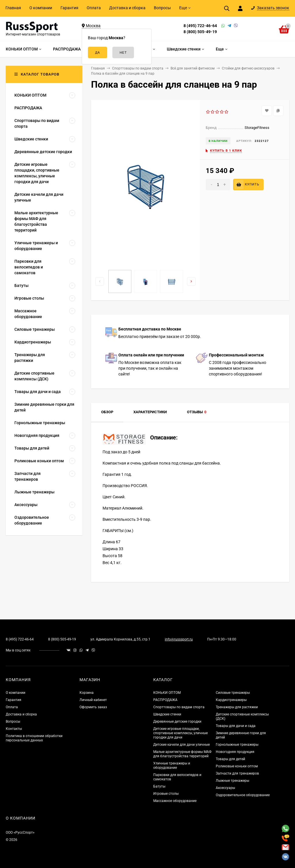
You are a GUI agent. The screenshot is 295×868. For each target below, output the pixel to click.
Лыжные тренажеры (232, 781)
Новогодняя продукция (235, 752)
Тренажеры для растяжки (237, 707)
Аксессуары (225, 788)
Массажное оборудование (175, 801)
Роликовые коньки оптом (237, 766)
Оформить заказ (93, 707)
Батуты (159, 786)
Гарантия (69, 8)
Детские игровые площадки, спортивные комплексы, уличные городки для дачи (180, 733)
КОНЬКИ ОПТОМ (167, 693)
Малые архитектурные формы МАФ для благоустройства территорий (182, 754)
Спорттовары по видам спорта (179, 707)
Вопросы (162, 8)
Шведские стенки (167, 714)
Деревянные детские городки (177, 722)
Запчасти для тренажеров (237, 773)
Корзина (87, 693)
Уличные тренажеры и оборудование (172, 765)
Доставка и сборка (127, 8)
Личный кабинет (93, 700)
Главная (13, 8)
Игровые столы (166, 794)
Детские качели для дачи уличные (181, 745)
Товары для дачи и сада (236, 726)
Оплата (94, 8)
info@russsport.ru (179, 639)
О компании (41, 8)
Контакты (14, 729)
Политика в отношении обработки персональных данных (34, 738)
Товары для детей (230, 759)
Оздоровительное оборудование (243, 795)
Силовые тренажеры (233, 693)
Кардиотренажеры (231, 700)
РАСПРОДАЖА (165, 700)
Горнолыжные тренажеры (237, 745)
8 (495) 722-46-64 (200, 26)
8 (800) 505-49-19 (200, 32)
